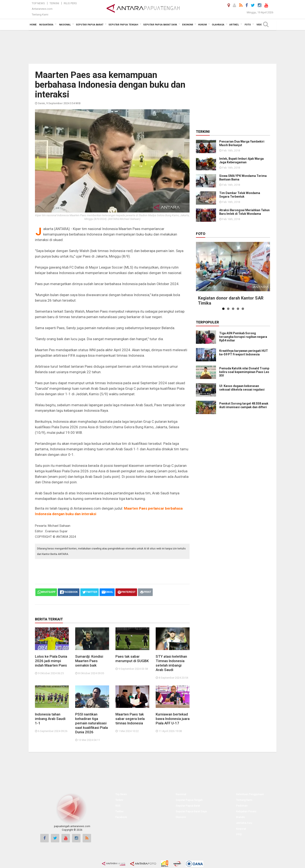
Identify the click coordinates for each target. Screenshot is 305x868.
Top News (38, 3)
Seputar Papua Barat (188, 806)
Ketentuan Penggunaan (250, 794)
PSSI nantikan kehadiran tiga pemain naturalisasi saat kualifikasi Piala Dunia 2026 (91, 723)
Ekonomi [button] (188, 25)
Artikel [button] (234, 25)
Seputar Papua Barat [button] (90, 25)
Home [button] (33, 25)
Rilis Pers (70, 3)
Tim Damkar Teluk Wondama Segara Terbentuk (240, 195)
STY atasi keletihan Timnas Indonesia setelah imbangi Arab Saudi (171, 663)
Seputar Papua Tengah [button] (123, 25)
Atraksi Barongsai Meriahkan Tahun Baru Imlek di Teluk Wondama (244, 212)
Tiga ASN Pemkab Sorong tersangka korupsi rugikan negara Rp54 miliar (243, 337)
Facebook (121, 817)
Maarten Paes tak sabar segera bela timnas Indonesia (130, 719)
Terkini (54, 3)
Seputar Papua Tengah (189, 800)
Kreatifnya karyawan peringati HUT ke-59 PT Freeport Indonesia (244, 353)
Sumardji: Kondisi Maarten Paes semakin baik (89, 661)
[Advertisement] (152, 47)
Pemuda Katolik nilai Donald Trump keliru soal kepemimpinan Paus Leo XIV (244, 372)
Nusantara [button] (46, 25)
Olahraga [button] (218, 25)
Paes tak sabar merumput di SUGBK (132, 659)
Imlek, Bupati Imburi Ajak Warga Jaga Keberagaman (241, 160)
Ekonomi (181, 817)
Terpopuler (207, 322)
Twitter (119, 811)
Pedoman (242, 806)
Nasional (181, 794)
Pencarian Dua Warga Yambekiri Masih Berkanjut (242, 143)
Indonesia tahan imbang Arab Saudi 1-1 (50, 719)
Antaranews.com (42, 9)
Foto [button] (248, 25)
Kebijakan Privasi (246, 811)
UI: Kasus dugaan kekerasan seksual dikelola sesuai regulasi (242, 388)
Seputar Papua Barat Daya (191, 811)
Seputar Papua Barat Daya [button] (160, 25)
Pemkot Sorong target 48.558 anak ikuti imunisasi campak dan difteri (244, 405)
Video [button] (260, 25)
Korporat (241, 829)
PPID (239, 835)
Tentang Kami (40, 15)
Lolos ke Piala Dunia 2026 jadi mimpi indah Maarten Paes (51, 661)
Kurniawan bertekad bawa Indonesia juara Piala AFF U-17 (173, 719)
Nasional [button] (65, 25)
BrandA (241, 817)
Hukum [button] (202, 25)
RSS (118, 806)
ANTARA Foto (244, 823)
